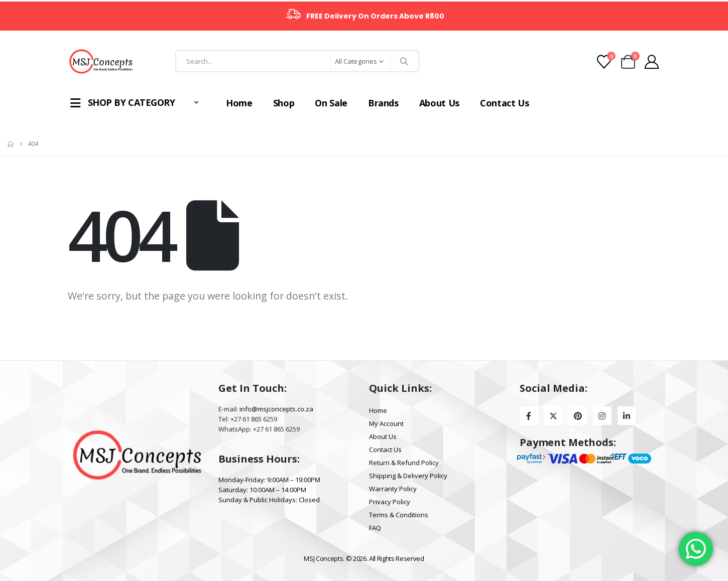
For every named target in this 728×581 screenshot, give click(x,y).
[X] (554, 416)
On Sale (321, 103)
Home (229, 103)
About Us (429, 103)
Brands (373, 103)
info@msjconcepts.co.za (276, 409)
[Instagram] (602, 416)
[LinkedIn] (627, 416)
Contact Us (495, 103)
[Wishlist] (604, 62)
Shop (274, 103)
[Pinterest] (578, 416)
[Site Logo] (101, 61)
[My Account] (652, 62)
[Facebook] (529, 416)
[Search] (404, 61)
